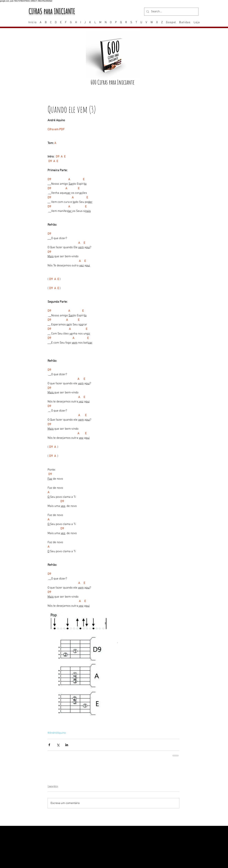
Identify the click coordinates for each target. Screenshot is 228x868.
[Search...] (171, 12)
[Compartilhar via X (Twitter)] (58, 745)
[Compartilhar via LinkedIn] (67, 745)
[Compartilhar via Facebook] (49, 745)
